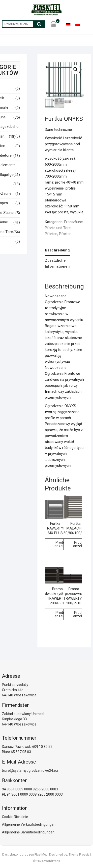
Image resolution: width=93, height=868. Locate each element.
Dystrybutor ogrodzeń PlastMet (25, 854)
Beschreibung (57, 250)
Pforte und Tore (58, 228)
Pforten (51, 234)
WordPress (52, 861)
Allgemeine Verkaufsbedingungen (29, 824)
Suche (39, 24)
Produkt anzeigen (62, 544)
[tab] (57, 251)
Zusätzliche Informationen (57, 263)
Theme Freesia (79, 854)
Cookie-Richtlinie (15, 817)
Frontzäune (74, 222)
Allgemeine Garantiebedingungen (28, 832)
